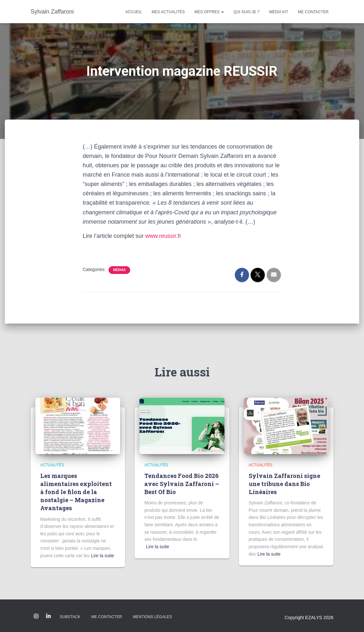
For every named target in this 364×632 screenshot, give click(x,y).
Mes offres (209, 12)
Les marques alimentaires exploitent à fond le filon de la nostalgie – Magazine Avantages (76, 492)
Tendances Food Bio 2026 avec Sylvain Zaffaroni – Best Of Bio (182, 484)
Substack (70, 617)
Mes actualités (168, 12)
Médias (119, 270)
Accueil (134, 12)
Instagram (36, 617)
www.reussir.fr (163, 236)
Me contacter (313, 12)
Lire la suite (103, 556)
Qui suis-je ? (247, 12)
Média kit (279, 12)
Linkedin (48, 617)
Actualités (52, 465)
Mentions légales (152, 617)
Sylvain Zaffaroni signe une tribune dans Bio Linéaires (284, 484)
